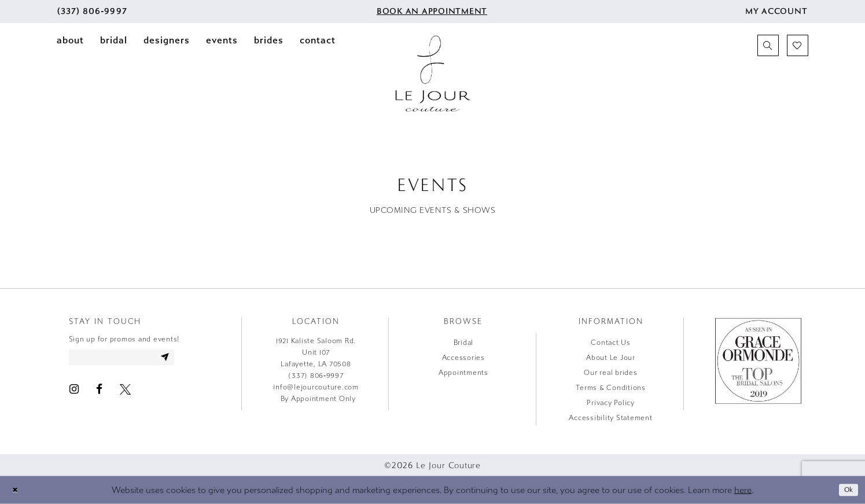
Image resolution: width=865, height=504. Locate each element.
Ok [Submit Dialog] (847, 489)
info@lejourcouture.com (316, 387)
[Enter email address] (134, 359)
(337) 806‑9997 (316, 376)
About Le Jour (611, 358)
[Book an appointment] (431, 12)
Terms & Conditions (611, 388)
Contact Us (611, 343)
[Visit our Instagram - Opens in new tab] (74, 393)
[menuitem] (92, 12)
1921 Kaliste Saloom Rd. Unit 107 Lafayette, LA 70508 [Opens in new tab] (316, 352)
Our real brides (610, 373)
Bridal (464, 343)
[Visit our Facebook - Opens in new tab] (99, 393)
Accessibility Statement (610, 418)
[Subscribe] (188, 359)
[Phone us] (92, 12)
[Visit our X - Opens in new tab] (125, 393)
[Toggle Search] (768, 45)
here (743, 490)
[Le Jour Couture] (433, 73)
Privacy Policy (611, 403)
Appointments (463, 373)
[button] (776, 12)
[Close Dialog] (17, 490)
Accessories (463, 358)
